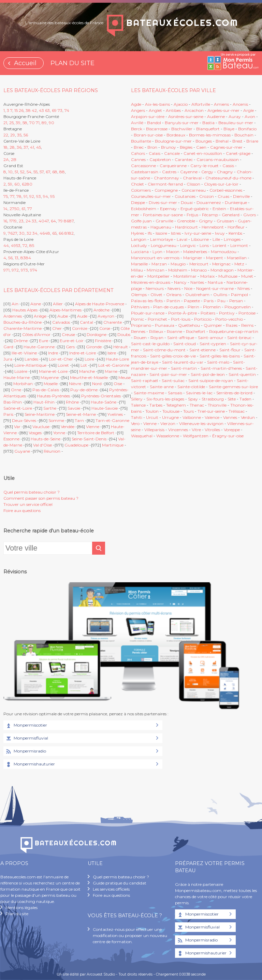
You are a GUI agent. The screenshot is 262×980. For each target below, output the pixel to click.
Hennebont (213, 227)
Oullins (220, 295)
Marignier (193, 258)
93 (39, 196)
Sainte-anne (162, 387)
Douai (187, 202)
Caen (201, 147)
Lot (84, 365)
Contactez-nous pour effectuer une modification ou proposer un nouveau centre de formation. (130, 935)
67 (48, 172)
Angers (138, 110)
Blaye (229, 129)
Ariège (40, 316)
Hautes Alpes (25, 310)
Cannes (138, 159)
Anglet (155, 110)
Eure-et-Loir (72, 341)
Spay (193, 399)
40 (41, 221)
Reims (247, 325)
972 (15, 270)
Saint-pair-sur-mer (168, 374)
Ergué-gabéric (195, 209)
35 (19, 135)
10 (10, 172)
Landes (31, 359)
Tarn (79, 420)
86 (66, 221)
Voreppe (232, 430)
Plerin (193, 307)
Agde (136, 104)
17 (11, 221)
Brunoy (169, 147)
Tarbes (156, 405)
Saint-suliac (173, 381)
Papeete (192, 301)
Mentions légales (21, 908)
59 (10, 184)
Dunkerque (236, 202)
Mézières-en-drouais (151, 282)
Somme (56, 420)
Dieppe (138, 202)
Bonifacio (247, 129)
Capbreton (160, 159)
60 (17, 184)
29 (13, 135)
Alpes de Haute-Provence (100, 304)
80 (30, 184)
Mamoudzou (224, 252)
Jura (8, 359)
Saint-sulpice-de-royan (211, 381)
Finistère (103, 341)
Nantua (215, 282)
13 (17, 258)
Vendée (68, 427)
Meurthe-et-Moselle (89, 377)
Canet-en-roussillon (203, 153)
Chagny (225, 172)
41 (32, 147)
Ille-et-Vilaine (24, 353)
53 (18, 245)
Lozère (21, 371)
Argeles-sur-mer (223, 110)
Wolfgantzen (196, 436)
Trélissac (237, 411)
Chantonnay (166, 178)
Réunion (52, 451)
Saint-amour (211, 338)
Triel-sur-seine (211, 411)
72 (25, 245)
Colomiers (141, 190)
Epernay (168, 209)
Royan (157, 338)
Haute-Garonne (39, 347)
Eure (43, 341)
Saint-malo (218, 362)
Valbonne (192, 417)
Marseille (139, 264)
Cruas (223, 196)
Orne (16, 390)
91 (25, 196)
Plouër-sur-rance (148, 313)
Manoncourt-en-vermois (155, 258)
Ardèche (101, 310)
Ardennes (13, 316)
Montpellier (158, 276)
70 (32, 123)
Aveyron (106, 316)
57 (42, 172)
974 (34, 270)
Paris (8, 414)
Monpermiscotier (26, 726)
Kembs (235, 233)
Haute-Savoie (105, 408)
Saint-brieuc (239, 338)
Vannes (230, 417)
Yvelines (115, 414)
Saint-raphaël (144, 381)
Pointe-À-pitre (183, 313)
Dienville (241, 196)
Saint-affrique (181, 338)
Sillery (137, 399)
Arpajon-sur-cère (148, 116)
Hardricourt (186, 227)
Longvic (188, 245)
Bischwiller (182, 129)
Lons (204, 245)
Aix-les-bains (157, 104)
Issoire (161, 233)
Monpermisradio (26, 751)
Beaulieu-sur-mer (236, 123)
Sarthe (50, 408)
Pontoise (247, 313)
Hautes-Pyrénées (53, 396)
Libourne (200, 239)
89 (44, 123)
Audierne (216, 116)
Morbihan (23, 384)
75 (6, 196)
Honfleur (236, 227)
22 (6, 135)
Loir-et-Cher (61, 359)
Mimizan (156, 270)
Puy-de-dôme (84, 390)
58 (25, 123)
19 (15, 221)
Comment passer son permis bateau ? (41, 498)
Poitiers (208, 313)
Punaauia (165, 325)
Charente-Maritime (23, 328)
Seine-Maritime (40, 414)
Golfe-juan (141, 221)
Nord (97, 384)
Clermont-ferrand (165, 184)
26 (21, 110)
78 (19, 196)
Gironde (94, 347)
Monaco (199, 270)
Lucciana (140, 252)
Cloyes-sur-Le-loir (221, 184)
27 (12, 209)
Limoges (232, 239)
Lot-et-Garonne (114, 365)
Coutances (185, 196)
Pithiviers (140, 307)
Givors (250, 215)
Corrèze (80, 328)
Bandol (154, 123)
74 (67, 110)
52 (22, 172)
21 (5, 123)
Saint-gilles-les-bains (220, 356)
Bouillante (141, 141)
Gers (70, 347)
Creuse (68, 334)
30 (22, 233)
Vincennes (178, 430)
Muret (247, 276)
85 (32, 245)
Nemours (155, 288)
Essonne (11, 439)
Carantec (184, 159)
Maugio (178, 264)
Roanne (174, 331)
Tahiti (137, 417)
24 (28, 221)
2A (6, 159)
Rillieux (156, 331)
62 (24, 184)
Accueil (25, 63)
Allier (58, 304)
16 (5, 221)
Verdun (248, 417)
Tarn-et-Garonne (112, 420)
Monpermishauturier (30, 764)
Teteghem (176, 405)
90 (52, 123)
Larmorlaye (162, 239)
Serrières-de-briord (234, 393)
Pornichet (157, 319)
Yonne (59, 433)
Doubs (124, 334)
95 (52, 196)
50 (17, 209)
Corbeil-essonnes (226, 190)
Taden (245, 399)
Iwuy (220, 233)
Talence (138, 405)
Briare (252, 141)
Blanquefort (208, 129)
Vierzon (168, 423)
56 (26, 135)
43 (41, 110)
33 (34, 221)
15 (16, 110)
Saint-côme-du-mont (164, 350)
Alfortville (201, 104)
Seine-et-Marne (81, 414)
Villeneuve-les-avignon (201, 423)
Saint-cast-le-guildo (150, 344)
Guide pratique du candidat (120, 883)
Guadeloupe (76, 445)
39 (18, 123)
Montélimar (185, 276)
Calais (155, 153)
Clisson (193, 184)
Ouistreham (197, 295)
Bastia (208, 123)
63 (47, 110)
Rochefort (196, 331)
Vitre (196, 430)
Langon (139, 239)
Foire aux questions (22, 510)
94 (46, 196)
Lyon (157, 252)
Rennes (138, 331)
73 (60, 110)
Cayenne (189, 172)
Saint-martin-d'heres (221, 368)
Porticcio (203, 319)
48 (47, 233)
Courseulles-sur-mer (151, 196)
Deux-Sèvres (24, 420)
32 (29, 233)
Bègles (186, 147)
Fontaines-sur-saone (163, 215)
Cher (57, 328)
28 (12, 147)
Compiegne (166, 190)
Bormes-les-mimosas (210, 135)
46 (42, 233)
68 (55, 172)
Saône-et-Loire (18, 408)
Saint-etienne (202, 350)
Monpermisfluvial (27, 738)
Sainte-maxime (149, 393)
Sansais (175, 393)
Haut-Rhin (44, 402)
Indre (53, 353)
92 (32, 196)
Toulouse (171, 411)
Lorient (220, 245)
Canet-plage (238, 153)
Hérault (121, 347)
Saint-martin (184, 368)
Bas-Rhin (13, 402)
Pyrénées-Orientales (101, 396)
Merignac (221, 264)
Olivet (156, 295)
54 (29, 172)
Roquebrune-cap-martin (234, 331)
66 (61, 233)
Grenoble (186, 221)
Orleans (174, 295)
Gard (8, 347)
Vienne (93, 427)
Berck (137, 129)
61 (23, 209)
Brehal (222, 141)
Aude (82, 316)
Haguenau (161, 227)
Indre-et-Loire (83, 353)
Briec (139, 147)
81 (67, 233)
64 (53, 221)
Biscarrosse (157, 129)
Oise (118, 384)
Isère (112, 353)
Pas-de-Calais (46, 390)
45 (39, 147)
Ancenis (240, 104)
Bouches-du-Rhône (23, 322)
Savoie (74, 408)
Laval (182, 239)
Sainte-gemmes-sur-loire (233, 387)
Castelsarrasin (145, 172)
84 (28, 258)
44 (6, 245)
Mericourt (199, 264)
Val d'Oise (42, 445)
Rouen (140, 338)
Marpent (215, 258)
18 (5, 147)
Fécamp (210, 215)
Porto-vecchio (229, 319)
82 (71, 233)
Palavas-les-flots (147, 301)
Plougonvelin (238, 307)
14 (5, 209)
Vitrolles (212, 430)
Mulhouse (228, 276)
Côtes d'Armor (36, 334)
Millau (137, 270)
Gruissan (225, 221)
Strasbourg (213, 399)
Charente (113, 322)
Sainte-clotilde (191, 387)
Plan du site (17, 914)
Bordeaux (176, 135)
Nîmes (244, 288)
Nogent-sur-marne (215, 288)
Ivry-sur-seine (198, 233)
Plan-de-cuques (169, 307)
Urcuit (152, 417)
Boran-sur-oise (148, 135)
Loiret (63, 365)
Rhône (72, 402)
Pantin (173, 301)
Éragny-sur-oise (228, 436)
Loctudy (139, 245)
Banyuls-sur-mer (182, 123)
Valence (212, 417)
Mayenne (50, 377)
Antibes (173, 110)
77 (12, 196)
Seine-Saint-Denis (89, 439)
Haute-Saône (104, 402)
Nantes (197, 282)
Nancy (181, 282)
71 (38, 123)
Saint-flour (230, 350)
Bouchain (244, 135)
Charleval (192, 178)
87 (71, 221)
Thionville (217, 405)
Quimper (213, 325)
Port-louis (181, 319)
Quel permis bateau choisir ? (32, 492)
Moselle (51, 384)
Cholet (137, 184)
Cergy (207, 172)
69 (54, 110)
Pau (221, 301)
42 (34, 110)
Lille (216, 239)
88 (62, 172)
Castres (169, 172)
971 (6, 270)
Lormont (239, 245)
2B (14, 159)
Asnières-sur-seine (186, 116)
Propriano (141, 325)
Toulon (152, 411)
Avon (250, 116)
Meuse (125, 377)
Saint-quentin (242, 374)
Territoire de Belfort (96, 433)
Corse (105, 328)
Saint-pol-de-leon (208, 374)
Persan (236, 301)
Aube (63, 316)
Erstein (219, 209)
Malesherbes (195, 252)
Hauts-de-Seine (46, 439)
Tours (188, 411)
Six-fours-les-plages (165, 399)
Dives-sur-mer (163, 202)
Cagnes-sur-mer (226, 147)
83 (23, 258)
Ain (15, 304)
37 (26, 147)
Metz (239, 264)
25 (11, 123)
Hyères (137, 233)
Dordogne (97, 334)
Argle (249, 110)
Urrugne (170, 417)
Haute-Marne (17, 377)
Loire (89, 359)
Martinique (113, 445)
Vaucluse (41, 427)
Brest (237, 141)
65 (54, 233)
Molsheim (178, 270)
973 (24, 270)
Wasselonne (168, 436)
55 (35, 172)
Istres (176, 233)
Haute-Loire (117, 359)
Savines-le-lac (199, 393)
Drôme (21, 341)
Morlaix (207, 276)
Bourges (204, 141)
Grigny (206, 221)
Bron (152, 147)
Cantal (86, 322)
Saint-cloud (185, 344)
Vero (135, 423)
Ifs (150, 233)
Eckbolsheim (144, 209)
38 (28, 110)
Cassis (228, 166)
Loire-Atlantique (30, 365)
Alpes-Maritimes (65, 310)
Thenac (197, 405)
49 (13, 245)
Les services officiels (111, 889)
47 (47, 221)
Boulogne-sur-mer (173, 141)
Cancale (172, 153)
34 (35, 233)
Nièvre (75, 384)
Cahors (138, 153)
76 (10, 233)
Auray (235, 116)
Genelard (231, 215)
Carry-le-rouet (205, 166)
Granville (164, 221)
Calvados (61, 322)
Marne (111, 371)
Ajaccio (181, 104)
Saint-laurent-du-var (183, 362)
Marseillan (237, 258)
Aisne (36, 304)
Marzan (159, 264)
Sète (232, 399)
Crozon (207, 196)
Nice (188, 288)
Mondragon (222, 270)
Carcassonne (143, 166)
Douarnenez (209, 202)
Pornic (137, 319)
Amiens (221, 104)
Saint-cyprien (213, 344)
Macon (173, 252)
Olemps (139, 295)
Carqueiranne (173, 166)
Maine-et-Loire (53, 371)
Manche (87, 371)
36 (19, 147)
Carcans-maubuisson (218, 159)
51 (16, 172)
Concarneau (194, 190)
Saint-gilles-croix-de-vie (173, 356)
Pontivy (227, 313)
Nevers (174, 288)
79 (60, 221)
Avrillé (137, 123)
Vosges (35, 433)
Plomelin (212, 307)
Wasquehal (142, 436)
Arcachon (194, 110)
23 (21, 221)
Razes (232, 325)
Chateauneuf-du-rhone (228, 178)
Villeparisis (154, 430)
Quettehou (189, 325)
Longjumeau (164, 245)
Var (17, 427)
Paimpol (239, 295)
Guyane (22, 451)
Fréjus (192, 215)
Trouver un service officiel (28, 504)
